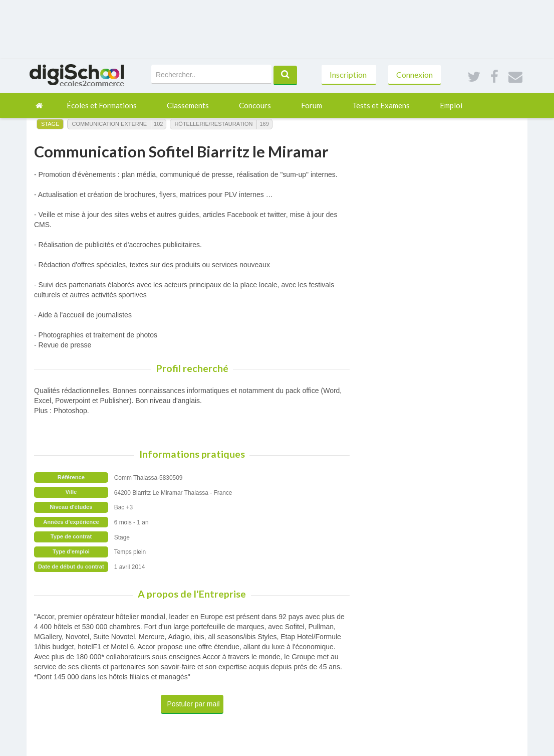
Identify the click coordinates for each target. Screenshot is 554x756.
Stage (50, 124)
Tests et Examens (381, 105)
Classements (188, 105)
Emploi (451, 105)
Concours (255, 105)
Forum (312, 105)
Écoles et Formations (102, 105)
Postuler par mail (194, 704)
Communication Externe (109, 124)
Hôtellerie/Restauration (213, 124)
